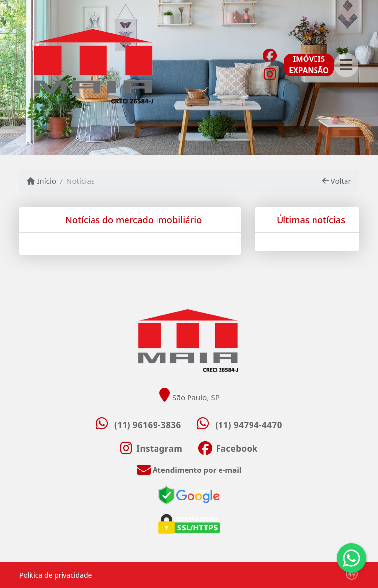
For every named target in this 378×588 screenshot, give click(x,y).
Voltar (337, 181)
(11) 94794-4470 (249, 425)
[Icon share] (269, 55)
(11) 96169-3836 (148, 425)
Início (41, 181)
